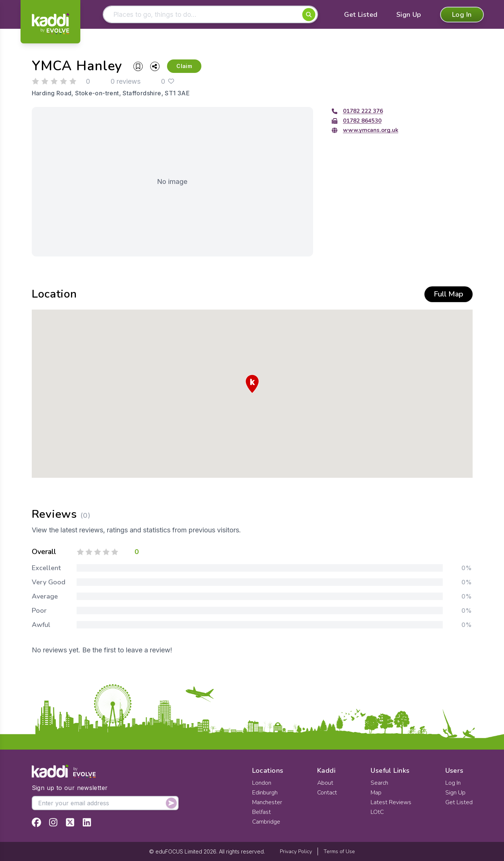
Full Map (449, 295)
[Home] (50, 24)
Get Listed (361, 15)
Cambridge (266, 822)
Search (380, 783)
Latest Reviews (391, 802)
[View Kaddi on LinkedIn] (87, 822)
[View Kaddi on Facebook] (36, 822)
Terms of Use (339, 851)
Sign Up (409, 15)
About (325, 783)
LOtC (378, 812)
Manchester (268, 802)
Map (377, 793)
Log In (462, 15)
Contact (327, 793)
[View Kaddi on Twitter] (70, 822)
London (262, 783)
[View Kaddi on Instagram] (53, 822)
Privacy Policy (296, 851)
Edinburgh (265, 793)
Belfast (262, 812)
